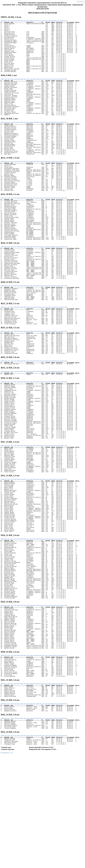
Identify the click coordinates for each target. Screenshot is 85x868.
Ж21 (25, 21)
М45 (63, 21)
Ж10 (6, 21)
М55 (66, 21)
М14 (47, 21)
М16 (50, 21)
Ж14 (16, 21)
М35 (60, 21)
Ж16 (19, 21)
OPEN (3, 21)
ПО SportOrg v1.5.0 (7, 866)
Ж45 (32, 21)
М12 (44, 21)
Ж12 (13, 21)
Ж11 (10, 21)
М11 (41, 21)
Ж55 (35, 21)
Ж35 (28, 21)
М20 (53, 21)
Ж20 (22, 21)
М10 (38, 21)
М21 (56, 21)
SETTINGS (80, 2)
